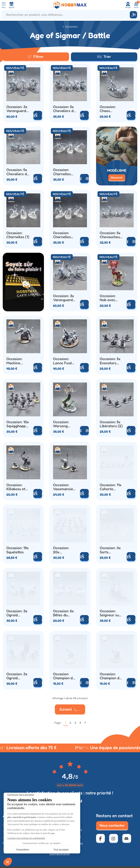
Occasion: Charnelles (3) (62, 172)
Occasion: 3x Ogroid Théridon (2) (17, 613)
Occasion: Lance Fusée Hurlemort (63, 361)
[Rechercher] (133, 15)
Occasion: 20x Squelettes (62, 550)
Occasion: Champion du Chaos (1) (64, 676)
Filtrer (36, 57)
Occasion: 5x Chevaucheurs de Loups (111, 235)
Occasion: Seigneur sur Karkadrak (110, 613)
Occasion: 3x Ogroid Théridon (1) (17, 676)
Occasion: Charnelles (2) (62, 235)
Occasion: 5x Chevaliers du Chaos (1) (64, 109)
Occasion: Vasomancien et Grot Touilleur (64, 487)
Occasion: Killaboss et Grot (16, 487)
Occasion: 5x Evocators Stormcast (110, 361)
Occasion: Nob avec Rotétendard (110, 298)
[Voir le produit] (84, 178)
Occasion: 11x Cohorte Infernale (111, 487)
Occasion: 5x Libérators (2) (111, 424)
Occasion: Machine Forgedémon (17, 361)
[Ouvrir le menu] (4, 5)
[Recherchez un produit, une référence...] (66, 15)
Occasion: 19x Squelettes (17, 550)
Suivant (70, 709)
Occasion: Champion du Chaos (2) (111, 676)
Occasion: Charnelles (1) (18, 235)
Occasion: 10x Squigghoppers (18, 424)
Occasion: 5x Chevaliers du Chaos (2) (18, 172)
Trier (104, 57)
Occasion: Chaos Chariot (108, 109)
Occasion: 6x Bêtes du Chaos (63, 613)
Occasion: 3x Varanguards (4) (64, 298)
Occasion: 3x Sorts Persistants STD (110, 550)
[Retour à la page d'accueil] (70, 5)
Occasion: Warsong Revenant (61, 424)
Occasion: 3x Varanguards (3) (17, 109)
